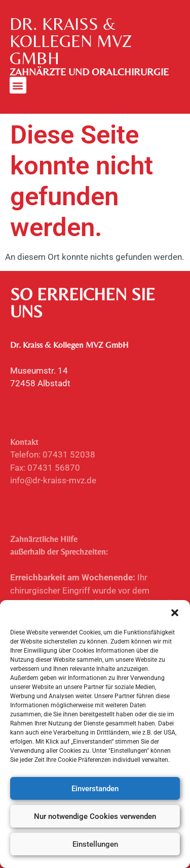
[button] (175, 613)
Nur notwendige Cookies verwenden (95, 816)
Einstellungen (95, 844)
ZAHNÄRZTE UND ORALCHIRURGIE (89, 72)
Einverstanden (95, 789)
